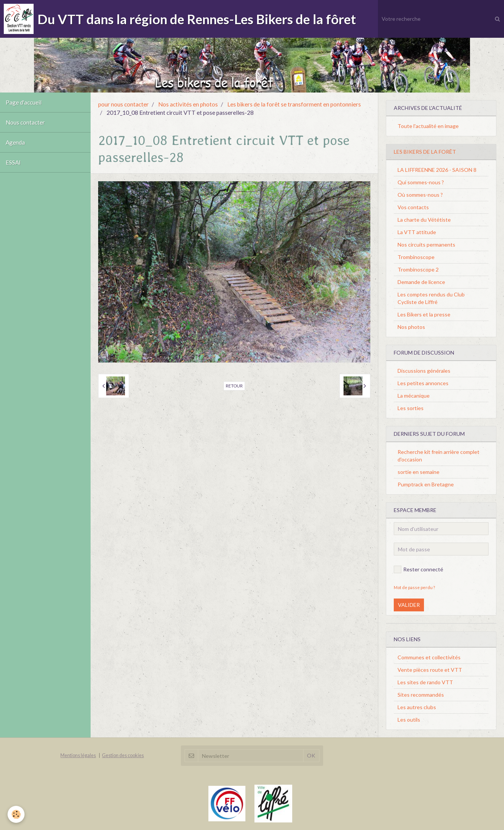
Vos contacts (413, 207)
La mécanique (414, 396)
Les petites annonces (423, 383)
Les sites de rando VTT (425, 682)
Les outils (409, 720)
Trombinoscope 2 (418, 269)
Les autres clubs (417, 707)
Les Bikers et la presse (424, 314)
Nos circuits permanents (426, 245)
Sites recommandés (421, 695)
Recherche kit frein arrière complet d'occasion (438, 456)
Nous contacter (25, 122)
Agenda (15, 142)
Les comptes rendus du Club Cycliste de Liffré (431, 298)
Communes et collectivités (429, 657)
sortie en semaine (418, 472)
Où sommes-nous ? (420, 195)
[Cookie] (16, 814)
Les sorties (411, 408)
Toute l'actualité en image (428, 126)
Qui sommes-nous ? (421, 182)
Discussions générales (424, 371)
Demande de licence (421, 282)
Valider (409, 605)
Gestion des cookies (123, 755)
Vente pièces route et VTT (430, 670)
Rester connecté (418, 569)
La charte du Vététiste (424, 220)
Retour (234, 386)
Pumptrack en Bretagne (426, 484)
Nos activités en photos (188, 104)
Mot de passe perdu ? (414, 587)
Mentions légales (78, 755)
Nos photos (411, 327)
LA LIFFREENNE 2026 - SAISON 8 (437, 170)
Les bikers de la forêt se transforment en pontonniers (294, 104)
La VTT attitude (417, 232)
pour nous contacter (123, 104)
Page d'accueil (24, 102)
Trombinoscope (416, 257)
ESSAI (13, 162)
